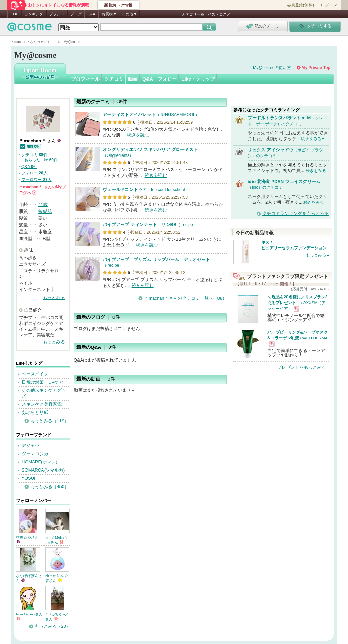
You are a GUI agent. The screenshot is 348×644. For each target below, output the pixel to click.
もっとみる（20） (53, 626)
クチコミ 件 (34, 155)
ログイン (329, 5)
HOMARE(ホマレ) (40, 462)
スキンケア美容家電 (42, 404)
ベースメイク (35, 374)
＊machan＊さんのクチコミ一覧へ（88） (185, 298)
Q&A (92, 14)
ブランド (57, 14)
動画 (133, 79)
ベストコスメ (219, 14)
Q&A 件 (29, 167)
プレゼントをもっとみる (302, 367)
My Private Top (316, 68)
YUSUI (29, 478)
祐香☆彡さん (27, 539)
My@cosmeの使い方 (272, 68)
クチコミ (114, 79)
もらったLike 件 (41, 160)
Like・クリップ (198, 79)
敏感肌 (45, 211)
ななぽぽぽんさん (29, 578)
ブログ (76, 14)
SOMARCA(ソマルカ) (43, 470)
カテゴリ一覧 (193, 14)
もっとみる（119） (49, 421)
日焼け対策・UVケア (42, 382)
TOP (15, 14)
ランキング (34, 14)
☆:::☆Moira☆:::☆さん (57, 540)
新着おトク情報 (118, 5)
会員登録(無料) (300, 5)
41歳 (43, 205)
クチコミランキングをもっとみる (295, 213)
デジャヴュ (33, 446)
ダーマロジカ (35, 454)
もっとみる (54, 298)
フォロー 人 (34, 173)
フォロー (167, 79)
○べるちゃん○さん (57, 617)
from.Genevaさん (29, 616)
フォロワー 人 (37, 180)
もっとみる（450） (49, 487)
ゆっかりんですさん (56, 578)
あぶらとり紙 (35, 412)
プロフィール (85, 79)
